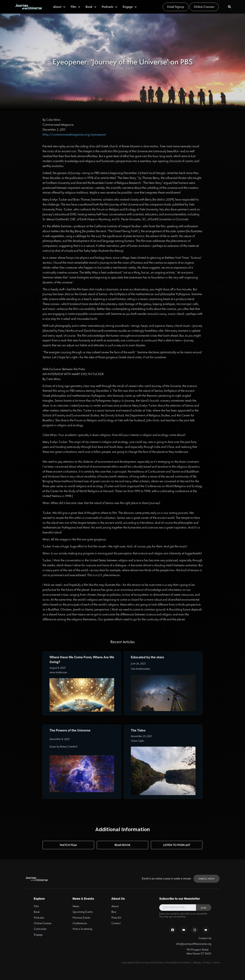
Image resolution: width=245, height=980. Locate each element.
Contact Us (205, 938)
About (115, 906)
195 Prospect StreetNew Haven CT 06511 (199, 952)
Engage (38, 935)
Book (37, 912)
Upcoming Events (83, 912)
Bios (114, 912)
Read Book (122, 845)
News (76, 906)
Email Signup (176, 7)
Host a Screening (82, 929)
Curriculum (40, 929)
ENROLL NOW (206, 879)
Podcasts (39, 918)
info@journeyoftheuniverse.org (194, 944)
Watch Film (68, 845)
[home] (28, 7)
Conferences (80, 923)
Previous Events (81, 918)
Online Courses (204, 7)
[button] (59, 7)
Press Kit (116, 918)
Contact (116, 923)
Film (36, 906)
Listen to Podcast (177, 845)
